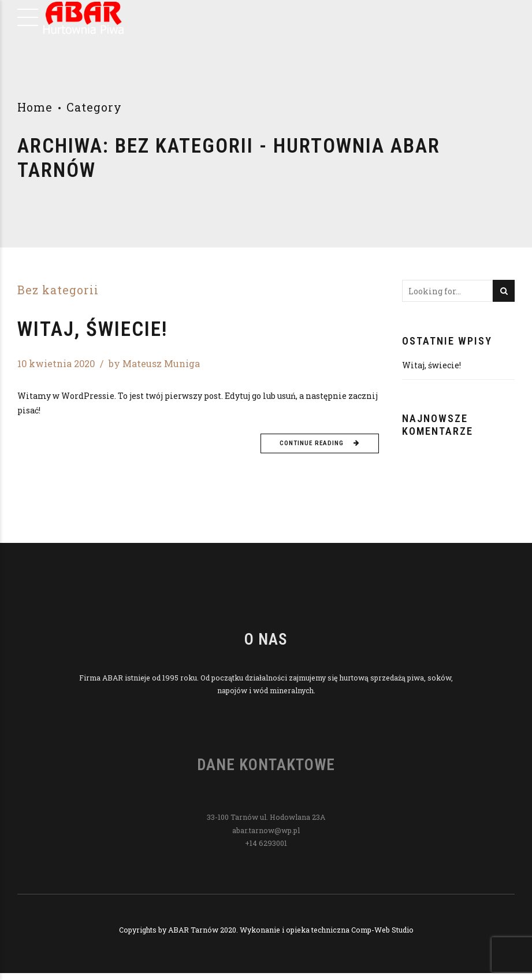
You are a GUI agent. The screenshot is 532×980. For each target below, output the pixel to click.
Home (35, 107)
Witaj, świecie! (92, 329)
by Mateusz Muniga (154, 363)
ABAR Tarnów (193, 930)
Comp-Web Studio (382, 930)
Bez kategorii (58, 291)
